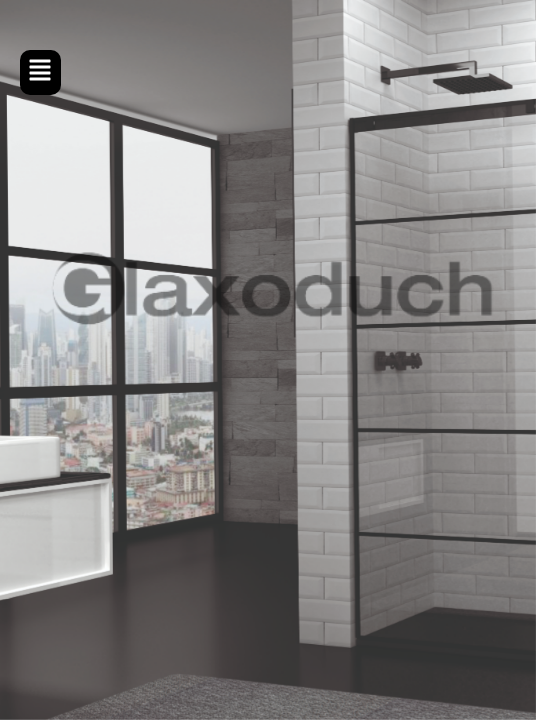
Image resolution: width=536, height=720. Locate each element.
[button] (40, 72)
